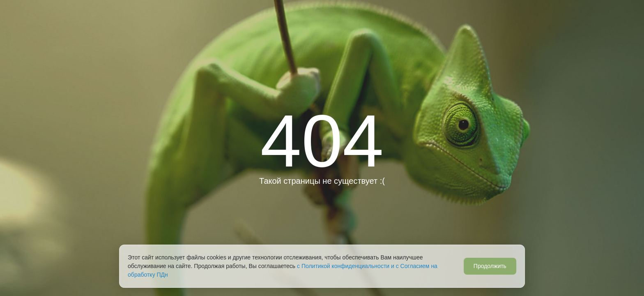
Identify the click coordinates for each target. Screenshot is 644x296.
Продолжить (490, 266)
